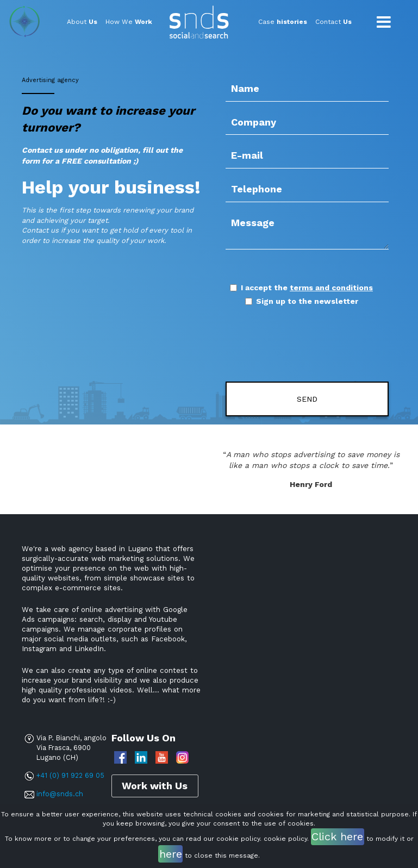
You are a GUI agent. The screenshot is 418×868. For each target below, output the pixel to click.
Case (283, 22)
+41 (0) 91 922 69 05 (70, 775)
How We (129, 22)
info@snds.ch (60, 794)
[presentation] (289, 345)
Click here (337, 836)
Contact (333, 22)
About (82, 22)
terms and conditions (331, 288)
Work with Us (155, 786)
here (171, 854)
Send (307, 399)
